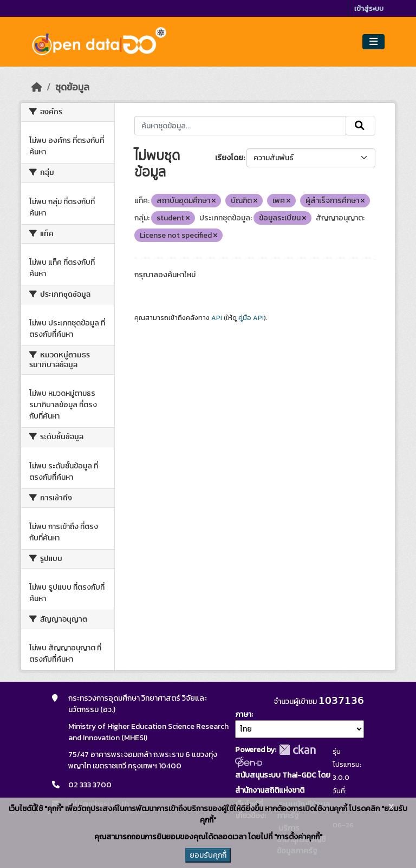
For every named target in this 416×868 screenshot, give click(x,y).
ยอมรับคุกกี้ (208, 855)
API (217, 318)
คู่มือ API (251, 318)
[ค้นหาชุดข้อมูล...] (240, 126)
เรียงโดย (229, 158)
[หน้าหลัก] (37, 87)
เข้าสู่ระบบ (369, 8)
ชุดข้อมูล (72, 87)
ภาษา (243, 714)
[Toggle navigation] (373, 42)
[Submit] (360, 126)
